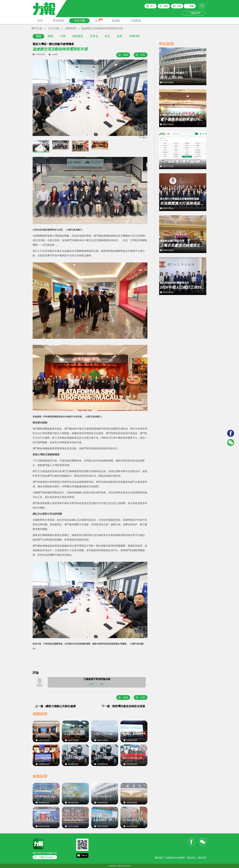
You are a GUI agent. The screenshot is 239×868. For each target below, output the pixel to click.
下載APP (194, 13)
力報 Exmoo (46, 857)
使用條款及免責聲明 (175, 858)
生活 (99, 20)
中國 (63, 36)
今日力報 (79, 21)
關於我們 (159, 858)
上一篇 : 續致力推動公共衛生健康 (55, 706)
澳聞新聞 (71, 28)
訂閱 (179, 6)
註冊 (91, 684)
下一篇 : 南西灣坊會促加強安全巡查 (123, 706)
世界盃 (94, 36)
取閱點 (116, 21)
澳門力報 (37, 28)
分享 (143, 55)
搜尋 (166, 6)
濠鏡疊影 (78, 36)
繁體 (192, 6)
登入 (153, 6)
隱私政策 (191, 858)
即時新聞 (58, 21)
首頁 (40, 21)
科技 (107, 36)
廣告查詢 (202, 858)
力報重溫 (136, 21)
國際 (51, 36)
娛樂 (120, 36)
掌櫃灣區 (135, 36)
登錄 (102, 684)
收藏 (125, 55)
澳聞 (38, 36)
